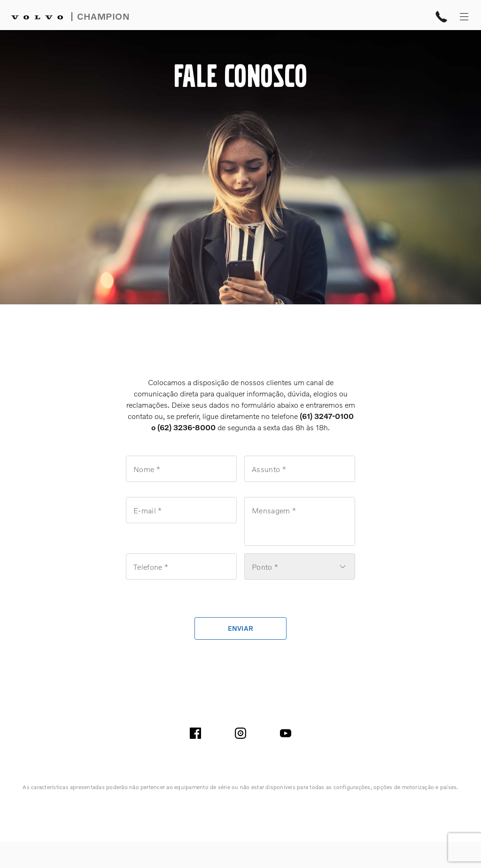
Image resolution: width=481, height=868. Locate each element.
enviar (241, 628)
